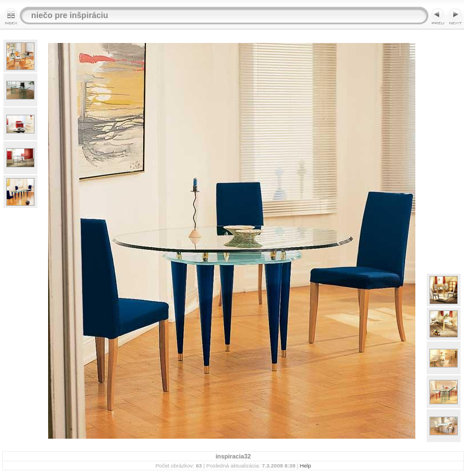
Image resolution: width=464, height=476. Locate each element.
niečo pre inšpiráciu (70, 15)
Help (306, 466)
